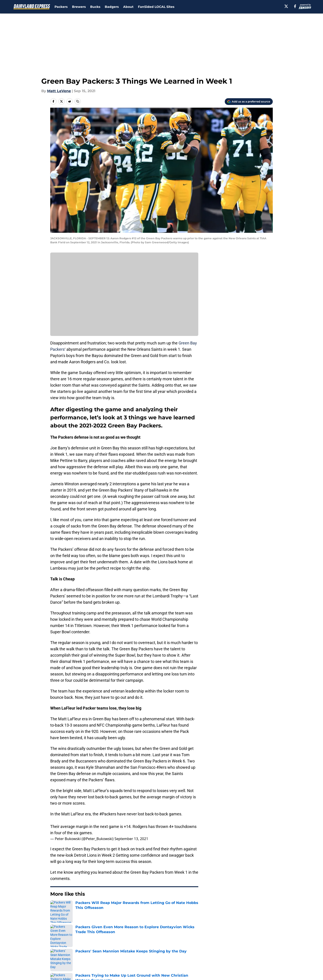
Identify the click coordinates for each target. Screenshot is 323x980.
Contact (159, 939)
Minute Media (38, 968)
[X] (286, 6)
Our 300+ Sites (213, 939)
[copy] (78, 101)
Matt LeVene (59, 91)
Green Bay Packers (80, 908)
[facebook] (295, 6)
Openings (118, 939)
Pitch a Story (61, 947)
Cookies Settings (167, 956)
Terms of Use (164, 947)
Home (55, 908)
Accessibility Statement (71, 956)
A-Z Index (118, 956)
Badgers (112, 7)
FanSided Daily (257, 939)
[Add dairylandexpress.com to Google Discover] (249, 102)
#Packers (108, 814)
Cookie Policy (212, 947)
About (128, 7)
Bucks (95, 7)
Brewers (79, 7)
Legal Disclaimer (259, 947)
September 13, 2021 (131, 839)
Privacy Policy (122, 947)
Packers (61, 7)
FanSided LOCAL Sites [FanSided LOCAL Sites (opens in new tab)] (156, 7)
